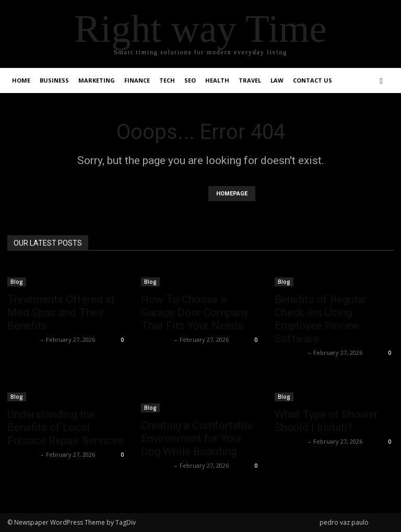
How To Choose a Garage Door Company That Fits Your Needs (195, 313)
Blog (17, 282)
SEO (190, 80)
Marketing (97, 80)
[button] (381, 81)
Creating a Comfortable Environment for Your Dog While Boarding (197, 438)
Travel (250, 80)
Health (217, 80)
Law (277, 80)
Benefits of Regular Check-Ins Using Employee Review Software (321, 319)
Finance (137, 80)
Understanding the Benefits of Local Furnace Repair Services (66, 427)
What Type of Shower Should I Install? (326, 421)
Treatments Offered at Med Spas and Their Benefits (61, 313)
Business (54, 80)
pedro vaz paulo (344, 522)
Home (21, 80)
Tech (167, 80)
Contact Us (312, 80)
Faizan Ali (23, 339)
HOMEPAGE (232, 194)
